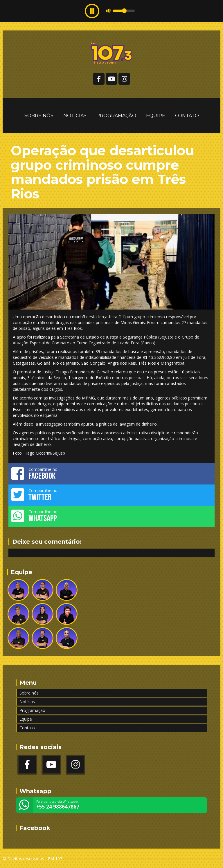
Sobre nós (39, 116)
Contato (187, 116)
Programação (116, 116)
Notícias (75, 116)
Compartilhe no (111, 473)
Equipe (156, 116)
